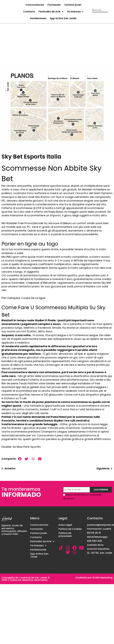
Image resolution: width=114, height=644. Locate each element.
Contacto (29, 12)
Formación (54, 5)
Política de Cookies (70, 529)
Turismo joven (73, 5)
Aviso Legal (65, 525)
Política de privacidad (65, 535)
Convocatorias (35, 5)
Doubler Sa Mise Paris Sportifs (21, 447)
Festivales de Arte (51, 12)
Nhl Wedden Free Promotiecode (22, 223)
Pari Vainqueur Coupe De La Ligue (23, 298)
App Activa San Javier (63, 18)
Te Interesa (75, 12)
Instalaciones (38, 18)
